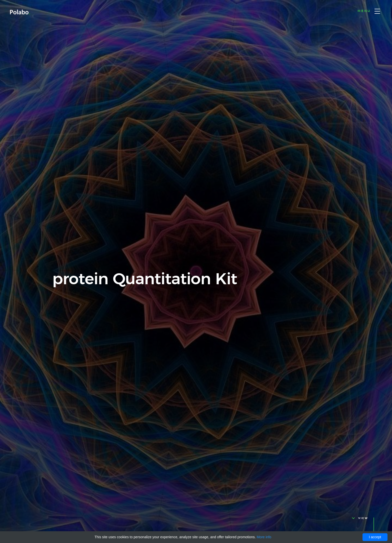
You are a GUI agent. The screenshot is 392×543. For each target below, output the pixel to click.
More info (264, 537)
